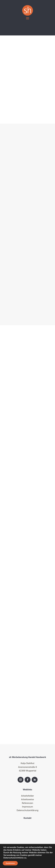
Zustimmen (10, 863)
